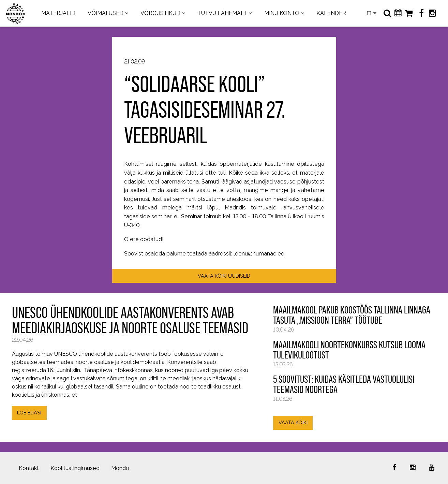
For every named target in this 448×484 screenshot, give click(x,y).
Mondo (120, 468)
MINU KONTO (282, 13)
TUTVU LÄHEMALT (222, 13)
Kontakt (29, 468)
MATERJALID (58, 13)
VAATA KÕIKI (293, 422)
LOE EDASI (29, 413)
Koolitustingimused (75, 468)
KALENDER (331, 13)
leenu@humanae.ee (259, 254)
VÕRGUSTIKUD (160, 13)
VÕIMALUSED (106, 13)
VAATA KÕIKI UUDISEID (224, 276)
